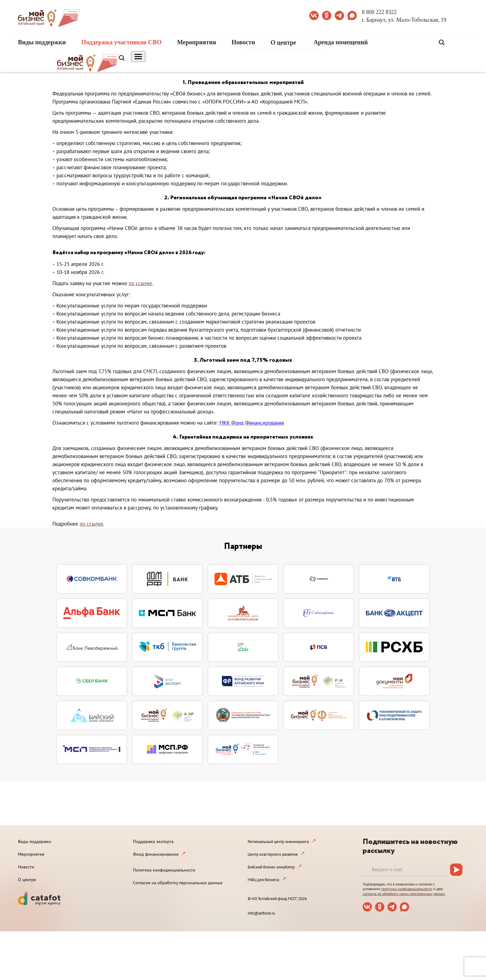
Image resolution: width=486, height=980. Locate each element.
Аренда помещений (341, 42)
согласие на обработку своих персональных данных (404, 894)
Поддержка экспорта (153, 841)
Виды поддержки (42, 42)
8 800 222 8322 (380, 12)
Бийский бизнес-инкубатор (271, 867)
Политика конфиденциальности (164, 870)
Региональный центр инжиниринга (278, 842)
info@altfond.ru (261, 913)
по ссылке (140, 283)
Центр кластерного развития (273, 854)
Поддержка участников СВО (121, 42)
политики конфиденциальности (407, 889)
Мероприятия (197, 42)
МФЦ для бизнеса (263, 880)
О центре (283, 42)
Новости (243, 42)
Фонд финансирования (156, 854)
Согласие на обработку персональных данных (178, 883)
